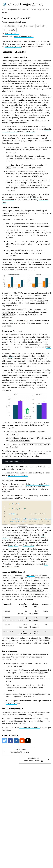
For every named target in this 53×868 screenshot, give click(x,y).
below (42, 188)
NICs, (11, 356)
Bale (37, 597)
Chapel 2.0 (11, 26)
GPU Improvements (10, 207)
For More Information (12, 709)
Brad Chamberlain (12, 33)
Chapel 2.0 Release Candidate (14, 57)
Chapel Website (14, 9)
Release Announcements (24, 36)
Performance (29, 26)
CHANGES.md (34, 197)
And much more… (9, 651)
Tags (39, 9)
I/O (4, 30)
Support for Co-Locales (12, 331)
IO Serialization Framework (14, 481)
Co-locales (41, 26)
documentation (8, 200)
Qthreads (31, 575)
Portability (12, 30)
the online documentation (18, 475)
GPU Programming (20, 321)
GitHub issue (30, 132)
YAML (16, 545)
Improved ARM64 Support (13, 572)
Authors (46, 9)
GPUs (20, 26)
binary (11, 545)
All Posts (5, 13)
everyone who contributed (30, 728)
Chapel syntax (28, 545)
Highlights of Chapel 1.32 (14, 52)
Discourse (39, 715)
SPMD (48, 347)
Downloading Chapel (13, 46)
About (4, 9)
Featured (26, 9)
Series (33, 9)
